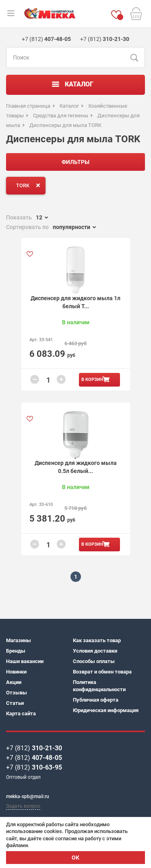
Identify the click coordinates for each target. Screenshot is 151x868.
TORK (30, 185)
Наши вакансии (25, 661)
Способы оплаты (94, 661)
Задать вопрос (23, 806)
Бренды (16, 651)
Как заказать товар (97, 640)
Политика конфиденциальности (99, 686)
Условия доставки (95, 651)
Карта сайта (21, 713)
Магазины (19, 640)
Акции (14, 682)
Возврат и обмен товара (102, 672)
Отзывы (17, 693)
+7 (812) (34, 748)
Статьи (15, 703)
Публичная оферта (96, 700)
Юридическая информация (106, 710)
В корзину (94, 380)
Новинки (16, 672)
